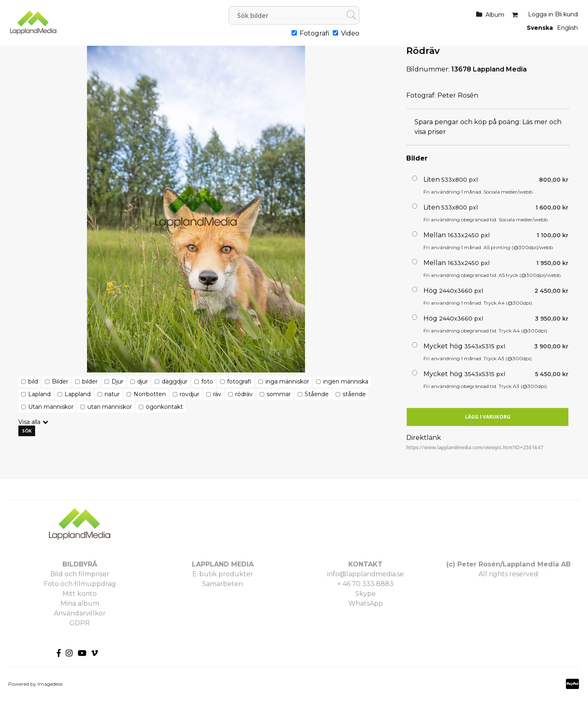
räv (217, 394)
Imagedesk (50, 684)
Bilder (60, 381)
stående (354, 394)
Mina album (80, 603)
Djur (117, 381)
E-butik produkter (223, 574)
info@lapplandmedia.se (365, 574)
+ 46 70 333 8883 (365, 584)
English (567, 28)
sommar (279, 394)
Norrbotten (150, 394)
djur (143, 381)
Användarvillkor (80, 613)
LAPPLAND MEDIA (223, 564)
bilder (90, 381)
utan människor (110, 407)
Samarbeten (223, 584)
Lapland (39, 394)
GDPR (80, 623)
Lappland (78, 394)
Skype (365, 594)
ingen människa (346, 381)
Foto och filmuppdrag (80, 584)
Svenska (540, 28)
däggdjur (175, 381)
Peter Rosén (458, 95)
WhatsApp (366, 603)
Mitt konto (80, 594)
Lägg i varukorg (488, 417)
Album (495, 15)
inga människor (287, 381)
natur (112, 394)
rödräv (244, 394)
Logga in (541, 14)
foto (207, 381)
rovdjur (189, 394)
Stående (317, 394)
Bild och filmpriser (80, 574)
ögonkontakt (164, 407)
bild (33, 381)
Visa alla (29, 422)
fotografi (239, 381)
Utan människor (51, 407)
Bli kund (566, 14)
